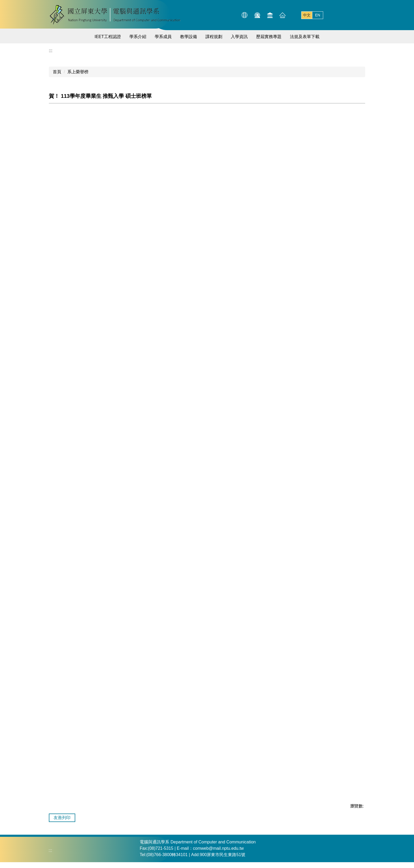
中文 (307, 15)
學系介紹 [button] (138, 37)
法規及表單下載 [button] (305, 37)
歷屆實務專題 (269, 37)
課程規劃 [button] (214, 37)
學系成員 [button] (163, 37)
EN (317, 15)
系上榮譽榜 (78, 72)
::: (221, 15)
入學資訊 (239, 37)
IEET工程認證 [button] (108, 37)
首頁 (57, 72)
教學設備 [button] (189, 37)
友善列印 (62, 818)
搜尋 (360, 15)
